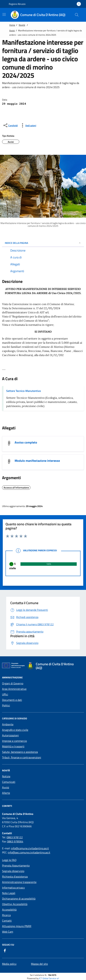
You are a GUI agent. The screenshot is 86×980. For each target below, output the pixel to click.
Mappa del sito (39, 964)
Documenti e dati (12, 700)
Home (12, 25)
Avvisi (12, 30)
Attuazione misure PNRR (17, 926)
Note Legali (9, 893)
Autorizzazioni (10, 735)
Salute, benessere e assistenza (20, 752)
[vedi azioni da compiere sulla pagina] (28, 125)
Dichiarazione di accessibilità (19, 899)
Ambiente (8, 724)
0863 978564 (15, 841)
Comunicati (9, 782)
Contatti (7, 921)
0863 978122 (15, 837)
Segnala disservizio (13, 871)
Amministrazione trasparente (19, 882)
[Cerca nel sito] (77, 15)
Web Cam (8, 932)
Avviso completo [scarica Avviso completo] (26, 442)
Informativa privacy (13, 888)
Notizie (6, 776)
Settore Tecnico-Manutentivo (23, 391)
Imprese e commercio (14, 741)
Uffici (5, 694)
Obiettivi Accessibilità (15, 904)
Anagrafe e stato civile (15, 730)
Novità (22, 25)
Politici (6, 705)
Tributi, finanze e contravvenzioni (22, 757)
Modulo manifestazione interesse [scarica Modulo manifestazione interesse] (37, 461)
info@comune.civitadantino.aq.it (30, 848)
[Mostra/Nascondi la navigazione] (4, 14)
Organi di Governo (13, 683)
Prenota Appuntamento (16, 866)
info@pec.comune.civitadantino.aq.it (29, 852)
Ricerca (6, 915)
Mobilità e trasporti (13, 746)
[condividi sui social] (10, 125)
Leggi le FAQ (9, 860)
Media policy (9, 964)
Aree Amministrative (14, 689)
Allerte (6, 793)
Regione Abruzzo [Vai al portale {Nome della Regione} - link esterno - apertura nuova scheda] (15, 4)
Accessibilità (9, 910)
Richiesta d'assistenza (15, 877)
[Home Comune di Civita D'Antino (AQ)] (40, 15)
